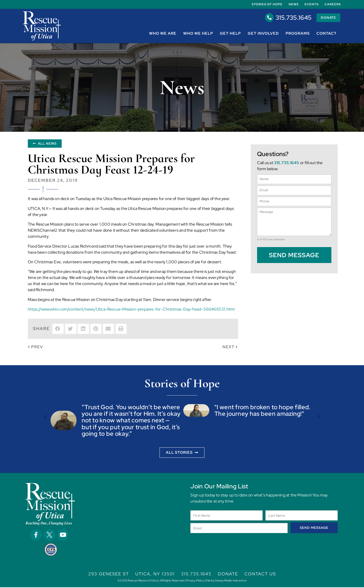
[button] (58, 330)
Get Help (230, 34)
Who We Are (163, 34)
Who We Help (198, 34)
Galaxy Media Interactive (231, 581)
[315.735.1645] (264, 18)
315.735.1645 (288, 18)
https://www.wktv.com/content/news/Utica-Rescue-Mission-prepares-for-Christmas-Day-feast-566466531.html (131, 310)
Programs (298, 34)
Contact (327, 34)
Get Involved (263, 34)
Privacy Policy (195, 581)
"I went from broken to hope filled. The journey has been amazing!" (263, 411)
